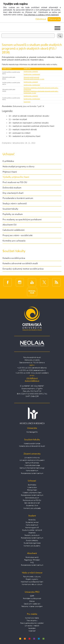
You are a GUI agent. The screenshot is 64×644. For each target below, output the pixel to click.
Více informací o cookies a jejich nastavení (41, 15)
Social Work (27, 102)
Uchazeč (9, 154)
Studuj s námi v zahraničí (15, 204)
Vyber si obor (32, 487)
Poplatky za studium (13, 214)
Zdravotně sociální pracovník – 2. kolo (34, 79)
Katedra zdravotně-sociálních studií (20, 264)
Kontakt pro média (32, 618)
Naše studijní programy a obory (19, 167)
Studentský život (32, 506)
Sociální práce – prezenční (31, 71)
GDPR (32, 596)
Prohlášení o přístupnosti (32, 599)
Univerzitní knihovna (32, 458)
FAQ (32, 563)
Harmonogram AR (32, 528)
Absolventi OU (10, 225)
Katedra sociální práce (14, 258)
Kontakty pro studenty (32, 546)
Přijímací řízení (10, 172)
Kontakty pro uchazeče (14, 241)
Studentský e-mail (32, 522)
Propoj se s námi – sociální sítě (17, 235)
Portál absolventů (32, 557)
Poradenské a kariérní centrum (18, 198)
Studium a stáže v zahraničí (32, 530)
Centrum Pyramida (32, 463)
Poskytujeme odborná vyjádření (32, 623)
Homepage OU (32, 432)
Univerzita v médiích (32, 626)
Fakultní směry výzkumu (32, 577)
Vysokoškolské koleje (32, 465)
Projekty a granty (32, 579)
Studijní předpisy (32, 541)
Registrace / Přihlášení (32, 560)
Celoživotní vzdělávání (13, 230)
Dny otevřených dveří (13, 193)
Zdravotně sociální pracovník (31, 77)
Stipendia (32, 533)
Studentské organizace (32, 543)
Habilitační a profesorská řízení (32, 582)
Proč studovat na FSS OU (15, 182)
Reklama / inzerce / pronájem (32, 606)
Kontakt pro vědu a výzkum (32, 584)
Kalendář (32, 631)
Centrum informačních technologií (32, 468)
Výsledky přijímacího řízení (16, 177)
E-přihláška (8, 161)
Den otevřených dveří (32, 503)
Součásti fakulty (10, 209)
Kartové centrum (32, 471)
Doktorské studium (12, 188)
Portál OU (32, 520)
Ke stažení (32, 628)
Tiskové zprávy (32, 621)
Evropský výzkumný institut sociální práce (23, 269)
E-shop (32, 601)
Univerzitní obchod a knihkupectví (32, 460)
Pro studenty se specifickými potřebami (22, 220)
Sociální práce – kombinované (32, 74)
